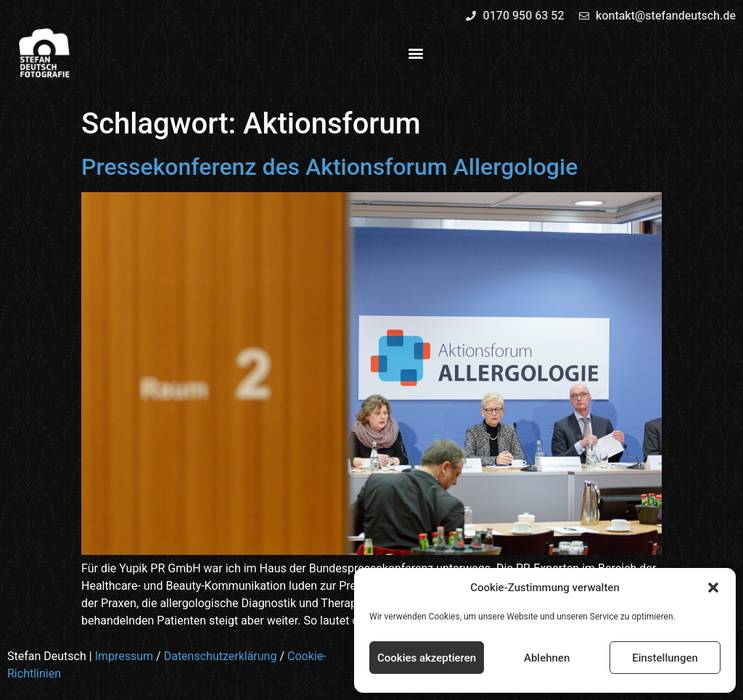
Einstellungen (665, 658)
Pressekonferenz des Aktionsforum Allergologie (329, 167)
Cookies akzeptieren (427, 658)
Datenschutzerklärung (221, 656)
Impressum (124, 656)
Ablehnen (547, 658)
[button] (713, 588)
